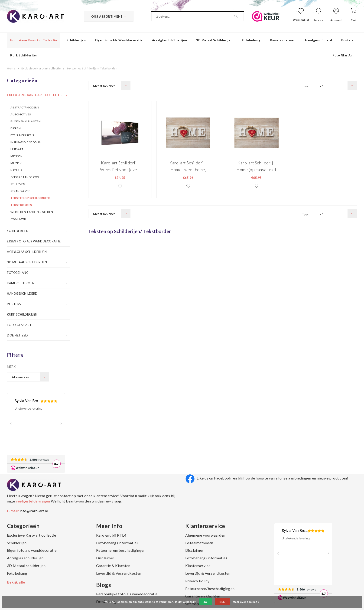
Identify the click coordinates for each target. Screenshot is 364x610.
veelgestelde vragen (33, 501)
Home (11, 68)
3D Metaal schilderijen (214, 40)
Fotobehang (251, 40)
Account (336, 20)
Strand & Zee (20, 191)
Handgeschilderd (319, 40)
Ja (205, 602)
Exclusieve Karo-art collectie (34, 40)
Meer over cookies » (246, 602)
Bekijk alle (16, 582)
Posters (348, 40)
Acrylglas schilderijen (169, 40)
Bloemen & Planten (26, 121)
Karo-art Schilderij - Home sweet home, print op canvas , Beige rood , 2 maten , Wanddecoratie (188, 166)
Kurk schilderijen (24, 55)
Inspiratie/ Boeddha (26, 142)
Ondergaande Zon (25, 177)
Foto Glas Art (343, 55)
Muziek (16, 163)
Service (318, 20)
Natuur (16, 170)
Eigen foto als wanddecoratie (119, 40)
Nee (222, 602)
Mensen (16, 156)
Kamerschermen (283, 40)
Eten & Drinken (22, 135)
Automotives (21, 114)
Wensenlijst (301, 20)
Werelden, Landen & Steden (32, 212)
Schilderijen (76, 40)
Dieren (16, 128)
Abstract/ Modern (25, 107)
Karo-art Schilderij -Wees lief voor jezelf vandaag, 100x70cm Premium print (120, 166)
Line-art (17, 149)
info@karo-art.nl (34, 511)
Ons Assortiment (109, 16)
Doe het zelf (18, 335)
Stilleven (18, 184)
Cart (354, 20)
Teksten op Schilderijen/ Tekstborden (92, 68)
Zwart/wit (19, 219)
